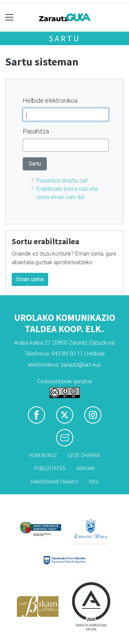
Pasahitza (36, 131)
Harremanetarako (54, 482)
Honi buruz (43, 455)
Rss (94, 482)
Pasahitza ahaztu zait (62, 181)
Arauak (86, 469)
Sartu (65, 38)
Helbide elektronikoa (50, 101)
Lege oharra (84, 455)
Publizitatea (50, 469)
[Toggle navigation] (9, 17)
